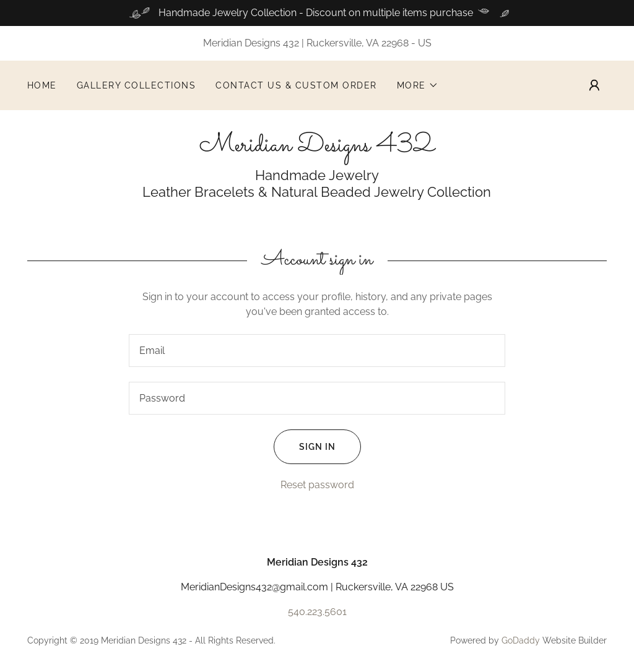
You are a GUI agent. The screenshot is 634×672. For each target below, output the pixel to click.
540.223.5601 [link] (317, 612)
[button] (418, 85)
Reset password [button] (317, 485)
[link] (317, 148)
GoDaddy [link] (521, 640)
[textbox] (317, 351)
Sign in (305, 447)
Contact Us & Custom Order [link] (296, 85)
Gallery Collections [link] (136, 85)
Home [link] (42, 85)
